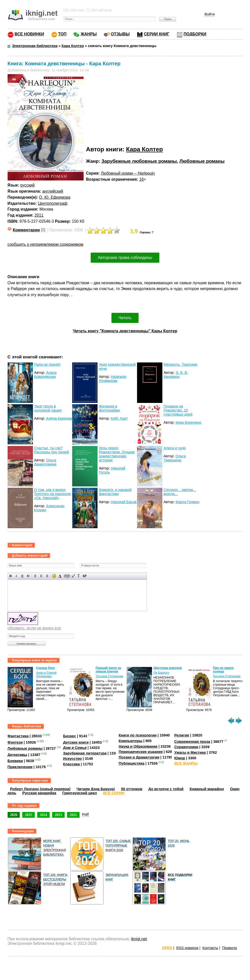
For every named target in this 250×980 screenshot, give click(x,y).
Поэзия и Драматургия (139, 757)
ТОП (62, 34)
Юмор (180, 758)
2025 (28, 815)
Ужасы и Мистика (190, 752)
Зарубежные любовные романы (139, 161)
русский (27, 185)
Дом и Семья (75, 748)
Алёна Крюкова (59, 418)
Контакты (210, 948)
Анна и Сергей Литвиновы (46, 675)
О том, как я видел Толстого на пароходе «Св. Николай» (53, 494)
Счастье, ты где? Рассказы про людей (52, 450)
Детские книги (76, 742)
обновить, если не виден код (34, 628)
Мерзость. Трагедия (180, 364)
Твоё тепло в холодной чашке (48, 408)
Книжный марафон (207, 789)
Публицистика (131, 763)
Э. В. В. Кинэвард (176, 375)
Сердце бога (46, 668)
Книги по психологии (138, 735)
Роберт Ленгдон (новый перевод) (40, 789)
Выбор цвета (60, 576)
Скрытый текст (67, 576)
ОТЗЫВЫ (120, 34)
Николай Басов (124, 502)
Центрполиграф (53, 203)
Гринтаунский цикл (80, 793)
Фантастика (18, 736)
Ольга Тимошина (175, 458)
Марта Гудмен (187, 502)
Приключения (20, 767)
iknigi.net (139, 939)
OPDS (167, 948)
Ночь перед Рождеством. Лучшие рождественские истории (117, 454)
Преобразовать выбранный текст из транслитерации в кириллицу (79, 576)
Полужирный (11, 576)
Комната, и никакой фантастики (115, 492)
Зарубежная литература (85, 753)
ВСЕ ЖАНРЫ (186, 763)
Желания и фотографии (109, 408)
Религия (182, 735)
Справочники (186, 747)
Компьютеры (130, 741)
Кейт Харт (119, 418)
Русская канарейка (39, 793)
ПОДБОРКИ (195, 34)
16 (142, 179)
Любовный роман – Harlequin (128, 173)
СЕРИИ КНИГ (157, 34)
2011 (39, 215)
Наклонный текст (17, 576)
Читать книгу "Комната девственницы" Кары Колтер (125, 331)
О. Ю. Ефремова (55, 197)
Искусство (72, 759)
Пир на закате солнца (223, 670)
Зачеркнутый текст (28, 576)
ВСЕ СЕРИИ (114, 793)
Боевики (15, 761)
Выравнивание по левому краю (35, 576)
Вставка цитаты (73, 576)
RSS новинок (187, 948)
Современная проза (192, 742)
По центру (41, 576)
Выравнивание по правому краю (47, 576)
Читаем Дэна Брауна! (96, 789)
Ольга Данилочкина (45, 462)
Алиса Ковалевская (45, 375)
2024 (43, 815)
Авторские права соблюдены (125, 258)
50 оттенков (132, 789)
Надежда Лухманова (112, 379)
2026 (14, 815)
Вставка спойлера (84, 576)
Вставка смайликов (54, 576)
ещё (86, 814)
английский (53, 191)
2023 (58, 815)
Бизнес (70, 736)
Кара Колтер (145, 149)
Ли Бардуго (161, 673)
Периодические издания (141, 752)
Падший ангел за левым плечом (108, 670)
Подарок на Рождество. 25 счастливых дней (178, 410)
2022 (73, 815)
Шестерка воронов (168, 668)
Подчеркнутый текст (22, 576)
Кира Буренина (188, 422)
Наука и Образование (138, 746)
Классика (71, 764)
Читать (125, 318)
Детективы (17, 754)
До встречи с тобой (166, 789)
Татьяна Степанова (109, 676)
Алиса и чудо (175, 448)
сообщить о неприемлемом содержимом (46, 244)
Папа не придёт (47, 364)
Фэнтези (15, 742)
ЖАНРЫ (89, 34)
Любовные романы (202, 161)
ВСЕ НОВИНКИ (29, 34)
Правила (229, 948)
